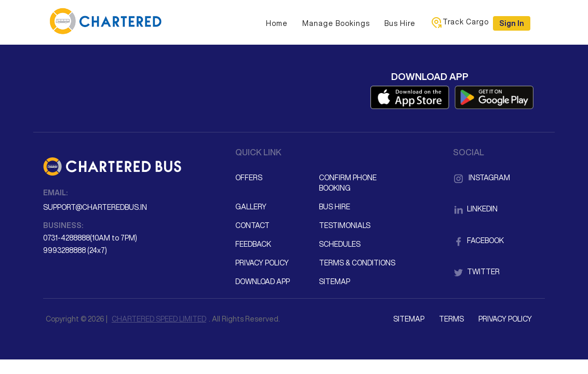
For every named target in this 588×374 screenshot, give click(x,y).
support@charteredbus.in (95, 207)
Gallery (251, 207)
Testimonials (345, 225)
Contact (252, 225)
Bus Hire (400, 23)
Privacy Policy (262, 263)
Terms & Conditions (357, 263)
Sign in (512, 23)
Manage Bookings (336, 23)
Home (277, 23)
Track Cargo (459, 22)
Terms (451, 319)
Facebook (478, 241)
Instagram (482, 178)
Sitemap (335, 282)
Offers (249, 178)
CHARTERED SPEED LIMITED (159, 319)
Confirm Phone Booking (348, 183)
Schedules (340, 244)
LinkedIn (475, 209)
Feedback (253, 244)
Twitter (476, 272)
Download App (263, 282)
